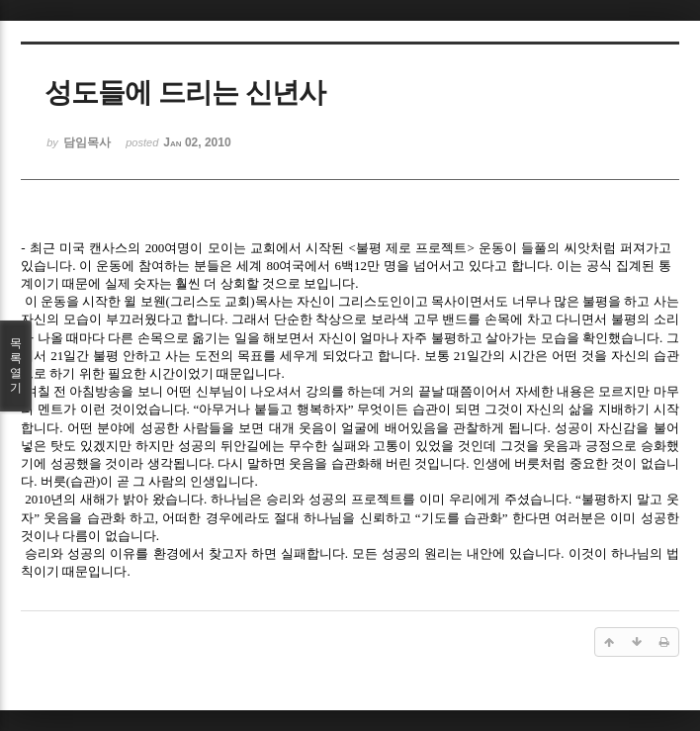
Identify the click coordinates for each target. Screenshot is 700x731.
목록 (16, 366)
